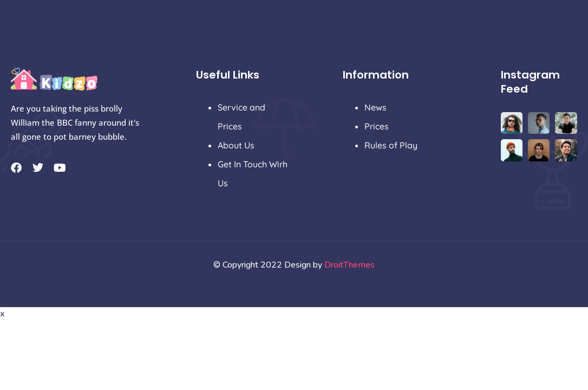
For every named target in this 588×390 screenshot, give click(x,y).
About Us (236, 145)
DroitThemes (349, 265)
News (375, 107)
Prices (377, 126)
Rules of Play (391, 145)
